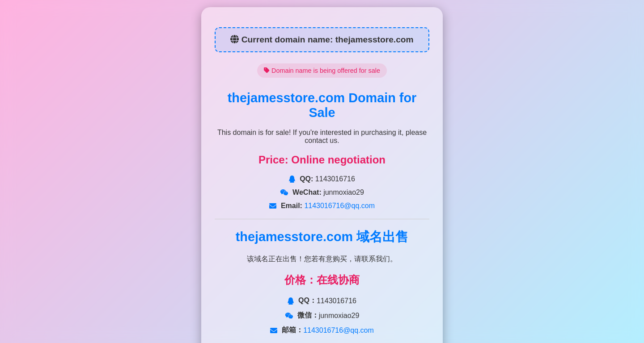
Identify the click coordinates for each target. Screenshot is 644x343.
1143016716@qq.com (339, 206)
